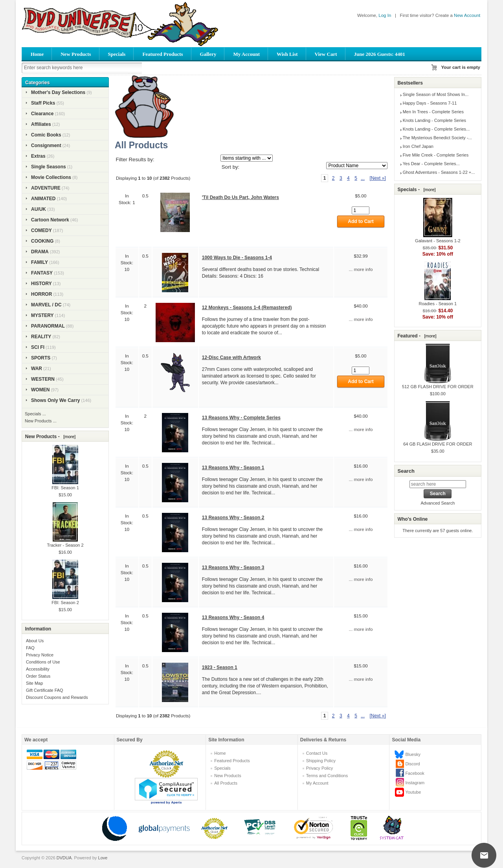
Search (406, 471)
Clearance (42, 114)
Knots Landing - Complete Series (434, 120)
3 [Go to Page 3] (341, 178)
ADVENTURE (46, 188)
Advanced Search (438, 503)
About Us (35, 641)
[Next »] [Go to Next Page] (377, 178)
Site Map (34, 683)
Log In (385, 15)
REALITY (41, 337)
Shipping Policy (321, 761)
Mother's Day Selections (58, 92)
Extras (38, 156)
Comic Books (46, 135)
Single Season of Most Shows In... (436, 94)
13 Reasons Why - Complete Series (241, 418)
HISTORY (41, 284)
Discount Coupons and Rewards (57, 697)
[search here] (438, 484)
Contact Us (317, 753)
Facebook (415, 773)
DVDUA (64, 858)
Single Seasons (49, 167)
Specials (117, 54)
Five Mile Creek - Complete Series (436, 155)
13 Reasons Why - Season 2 (233, 518)
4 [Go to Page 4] (348, 178)
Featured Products (162, 54)
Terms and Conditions (327, 776)
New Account (467, 15)
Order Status (38, 676)
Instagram (415, 783)
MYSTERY (42, 315)
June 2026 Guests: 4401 (380, 54)
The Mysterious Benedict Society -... (437, 138)
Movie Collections (51, 177)
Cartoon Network (50, 220)
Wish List (287, 54)
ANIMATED (43, 199)
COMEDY (41, 230)
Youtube (413, 792)
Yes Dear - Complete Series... (431, 164)
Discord (412, 764)
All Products (226, 783)
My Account (246, 54)
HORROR (41, 294)
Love (103, 858)
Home (37, 54)
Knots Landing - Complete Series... (436, 129)
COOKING (42, 241)
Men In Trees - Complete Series (433, 112)
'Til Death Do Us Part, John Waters (240, 197)
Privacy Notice (40, 655)
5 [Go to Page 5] (356, 178)
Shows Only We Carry (55, 400)
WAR (37, 369)
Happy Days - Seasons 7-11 (430, 103)
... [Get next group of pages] (363, 178)
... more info (361, 269)
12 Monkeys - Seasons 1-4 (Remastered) (247, 308)
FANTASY (42, 273)
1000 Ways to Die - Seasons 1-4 (237, 258)
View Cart (326, 54)
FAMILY (39, 262)
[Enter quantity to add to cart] (361, 210)
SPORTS (41, 358)
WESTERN (43, 379)
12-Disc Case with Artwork (231, 358)
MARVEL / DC (46, 305)
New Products (76, 54)
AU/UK (39, 209)
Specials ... (35, 414)
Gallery (208, 54)
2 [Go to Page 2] (333, 178)
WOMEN (40, 390)
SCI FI (38, 347)
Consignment (46, 146)
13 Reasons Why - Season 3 (233, 568)
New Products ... (41, 421)
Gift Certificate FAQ (45, 690)
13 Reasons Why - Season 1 (233, 468)
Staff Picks (43, 103)
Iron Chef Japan (418, 146)
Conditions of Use (43, 662)
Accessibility (38, 669)
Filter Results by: (135, 159)
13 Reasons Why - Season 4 (233, 617)
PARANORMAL (48, 326)
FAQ (30, 648)
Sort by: (230, 167)
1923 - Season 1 (220, 667)
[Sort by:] (357, 166)
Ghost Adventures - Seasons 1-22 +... (439, 172)
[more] (68, 437)
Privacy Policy (319, 768)
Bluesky (413, 754)
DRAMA (40, 252)
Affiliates (41, 124)
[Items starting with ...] (247, 158)
